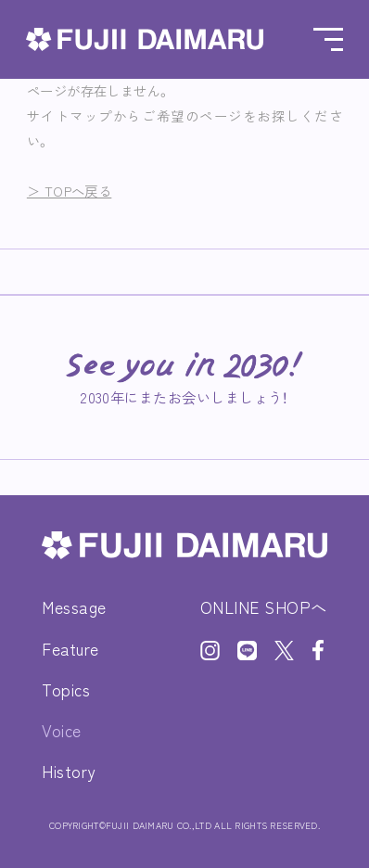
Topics (66, 689)
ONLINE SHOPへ (264, 607)
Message (74, 607)
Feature (70, 649)
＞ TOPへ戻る (69, 191)
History (69, 771)
